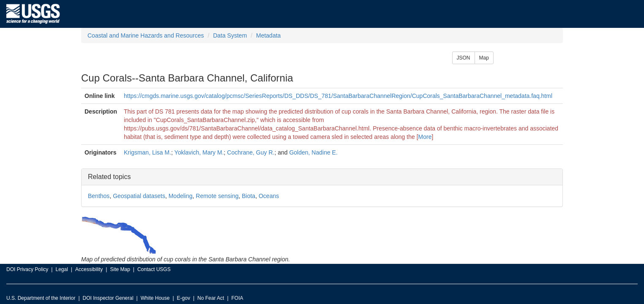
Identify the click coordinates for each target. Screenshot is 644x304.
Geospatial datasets (139, 196)
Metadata (268, 35)
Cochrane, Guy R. (251, 152)
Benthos (99, 196)
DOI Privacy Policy (27, 269)
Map (484, 58)
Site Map (120, 269)
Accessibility (89, 269)
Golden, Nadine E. (313, 152)
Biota (248, 196)
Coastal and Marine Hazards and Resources (146, 35)
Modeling (181, 196)
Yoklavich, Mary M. (199, 152)
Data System (230, 35)
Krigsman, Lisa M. (147, 152)
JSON (464, 58)
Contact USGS (154, 269)
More (425, 137)
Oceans (269, 196)
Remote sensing (217, 196)
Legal (61, 269)
